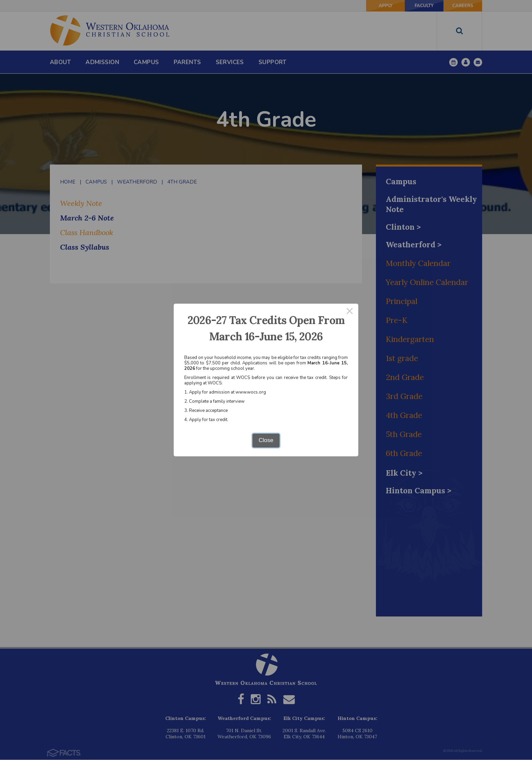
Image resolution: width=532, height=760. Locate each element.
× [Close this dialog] (350, 312)
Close (266, 440)
